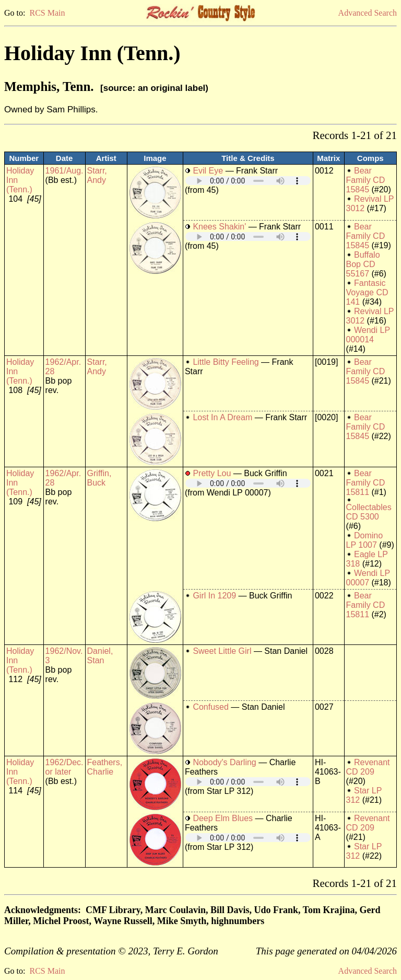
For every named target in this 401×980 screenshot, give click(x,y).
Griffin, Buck (99, 478)
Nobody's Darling (224, 762)
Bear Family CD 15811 (366, 483)
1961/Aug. (64, 171)
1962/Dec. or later (64, 767)
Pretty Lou (212, 473)
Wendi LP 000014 (368, 335)
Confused (211, 707)
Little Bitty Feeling (226, 362)
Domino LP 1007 (365, 540)
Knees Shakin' (219, 227)
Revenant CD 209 (368, 767)
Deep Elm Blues (223, 818)
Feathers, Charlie (105, 767)
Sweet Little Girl (222, 651)
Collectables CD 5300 (369, 512)
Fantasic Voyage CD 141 (367, 292)
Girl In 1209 (214, 596)
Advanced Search (368, 13)
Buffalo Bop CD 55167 (363, 264)
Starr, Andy (97, 175)
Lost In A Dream (222, 417)
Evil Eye (208, 171)
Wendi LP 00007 (368, 578)
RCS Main (47, 13)
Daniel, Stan (100, 656)
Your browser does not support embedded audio (248, 181)
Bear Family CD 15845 (366, 180)
